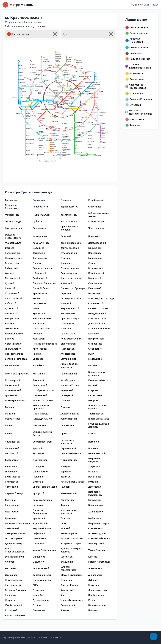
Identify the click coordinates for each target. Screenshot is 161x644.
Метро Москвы (13, 22)
